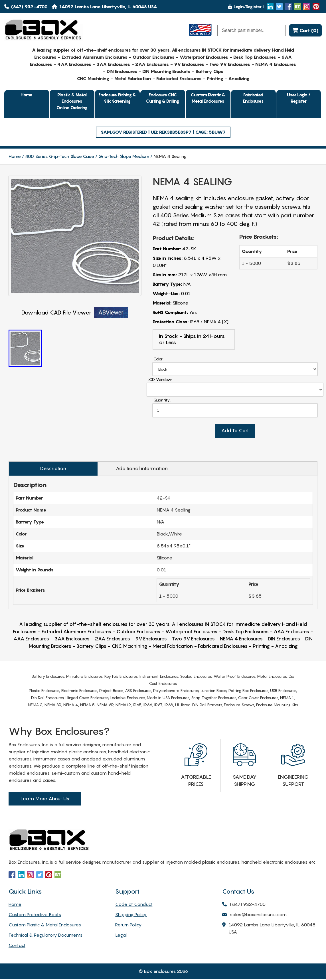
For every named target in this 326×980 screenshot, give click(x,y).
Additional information (124, 469)
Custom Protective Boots (35, 915)
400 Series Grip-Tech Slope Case (60, 156)
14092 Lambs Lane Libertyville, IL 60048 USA (269, 930)
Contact (17, 946)
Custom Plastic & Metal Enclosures (208, 98)
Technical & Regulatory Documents (45, 936)
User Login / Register (299, 98)
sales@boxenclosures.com (254, 916)
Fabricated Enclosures (253, 98)
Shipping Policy (131, 915)
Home (27, 95)
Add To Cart (235, 432)
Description (47, 469)
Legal (121, 936)
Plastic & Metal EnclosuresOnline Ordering (72, 101)
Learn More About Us (45, 800)
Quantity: (162, 400)
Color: (158, 359)
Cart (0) (305, 30)
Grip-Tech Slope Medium (124, 156)
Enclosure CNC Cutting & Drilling (163, 98)
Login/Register (245, 7)
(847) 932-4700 (26, 7)
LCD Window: (160, 380)
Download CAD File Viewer (75, 313)
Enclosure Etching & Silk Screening (117, 98)
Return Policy (128, 926)
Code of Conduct (134, 905)
